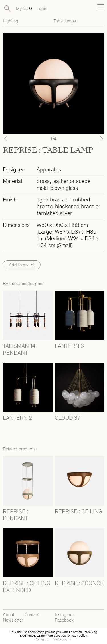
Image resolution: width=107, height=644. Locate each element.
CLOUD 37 (67, 418)
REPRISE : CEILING (78, 511)
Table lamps (65, 21)
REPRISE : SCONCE (79, 583)
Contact (32, 615)
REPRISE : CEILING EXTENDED (27, 587)
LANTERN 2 (17, 418)
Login (42, 8)
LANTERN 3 (69, 346)
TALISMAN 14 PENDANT (19, 349)
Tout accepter (63, 639)
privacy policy (77, 635)
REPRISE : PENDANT (15, 515)
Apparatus (49, 169)
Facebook (64, 620)
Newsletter (13, 620)
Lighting (11, 21)
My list (24, 8)
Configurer (42, 639)
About (9, 615)
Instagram (64, 615)
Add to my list (22, 265)
